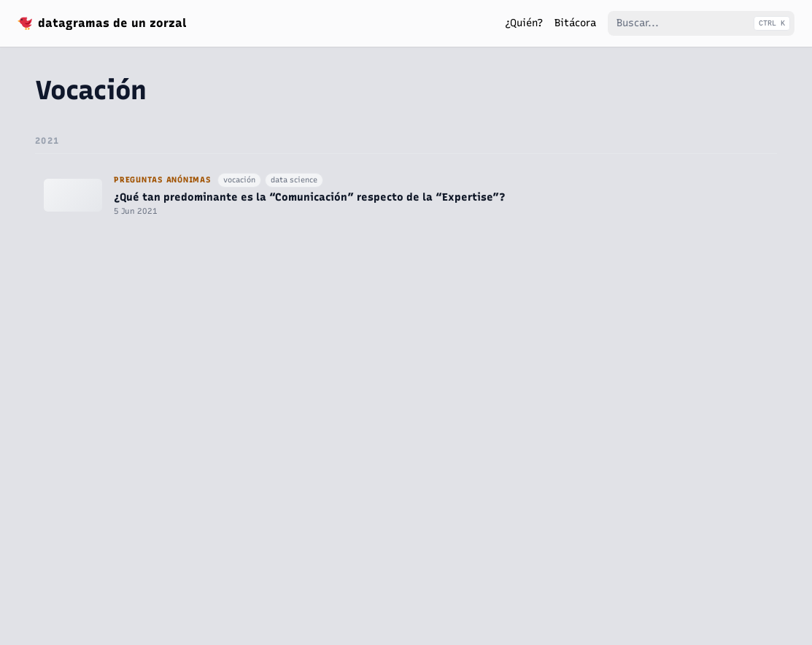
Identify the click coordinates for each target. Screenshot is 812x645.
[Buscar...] (701, 23)
